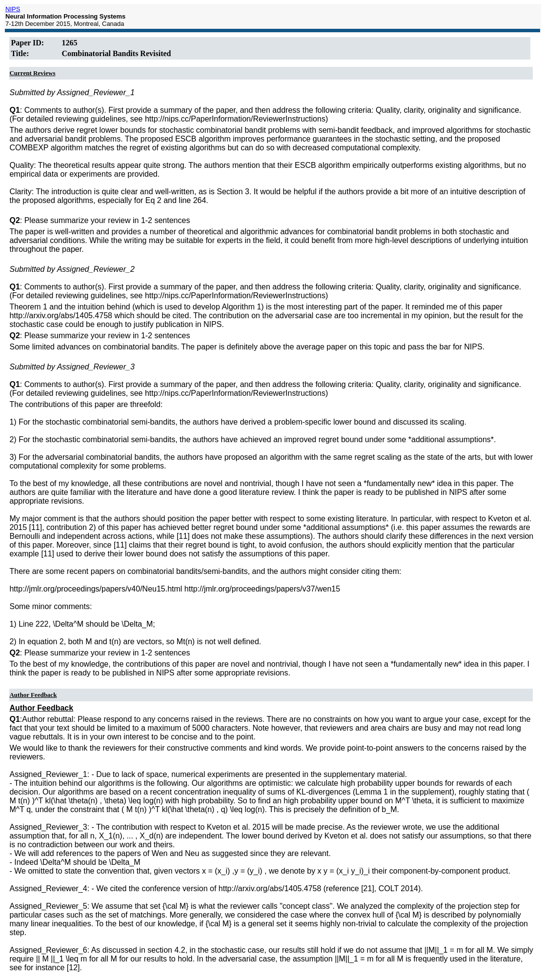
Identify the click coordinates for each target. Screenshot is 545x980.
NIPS (13, 9)
